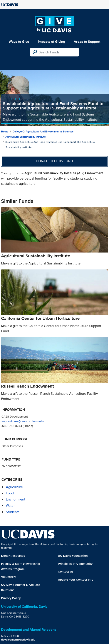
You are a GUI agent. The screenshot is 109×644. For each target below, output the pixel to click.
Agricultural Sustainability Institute (26, 137)
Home (5, 131)
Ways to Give (19, 42)
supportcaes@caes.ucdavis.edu (23, 421)
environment (16, 499)
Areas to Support (87, 42)
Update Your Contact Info (76, 580)
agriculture (14, 487)
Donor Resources (13, 556)
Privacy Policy (11, 598)
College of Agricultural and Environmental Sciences (43, 131)
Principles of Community (75, 564)
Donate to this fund (54, 161)
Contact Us (66, 571)
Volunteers (9, 577)
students (13, 512)
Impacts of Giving (51, 42)
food (10, 493)
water (10, 506)
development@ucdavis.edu (18, 640)
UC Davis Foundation (73, 556)
